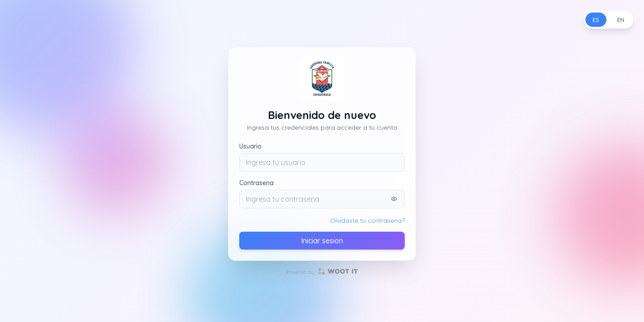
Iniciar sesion (322, 241)
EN (621, 20)
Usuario (250, 146)
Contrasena (256, 183)
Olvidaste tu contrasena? (367, 220)
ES (596, 20)
